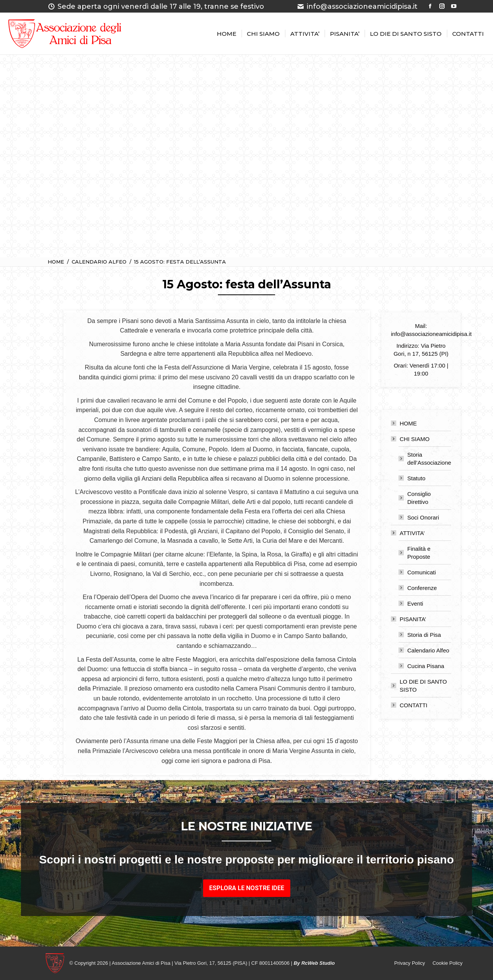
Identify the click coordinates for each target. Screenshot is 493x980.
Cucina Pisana (426, 666)
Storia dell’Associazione (429, 459)
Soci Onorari (423, 517)
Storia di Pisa (424, 635)
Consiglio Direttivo (419, 498)
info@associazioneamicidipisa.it (357, 6)
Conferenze (422, 588)
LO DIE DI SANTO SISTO (423, 686)
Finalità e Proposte (419, 553)
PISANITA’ (409, 619)
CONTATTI (414, 705)
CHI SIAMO (411, 439)
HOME (408, 423)
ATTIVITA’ (408, 533)
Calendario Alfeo (428, 650)
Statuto (416, 478)
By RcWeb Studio (314, 963)
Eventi (415, 604)
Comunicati (422, 572)
